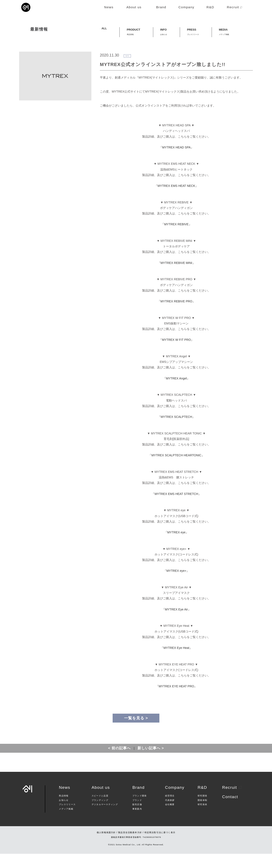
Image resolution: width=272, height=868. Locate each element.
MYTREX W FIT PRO (176, 354)
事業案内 (137, 823)
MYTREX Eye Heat (176, 662)
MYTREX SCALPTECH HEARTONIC (176, 470)
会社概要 (170, 819)
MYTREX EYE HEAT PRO (176, 701)
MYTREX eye (176, 547)
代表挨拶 (170, 814)
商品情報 (64, 810)
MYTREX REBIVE (176, 239)
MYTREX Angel (176, 393)
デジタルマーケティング (105, 819)
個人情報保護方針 (106, 847)
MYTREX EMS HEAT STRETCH (176, 508)
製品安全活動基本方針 (130, 847)
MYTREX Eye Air (176, 624)
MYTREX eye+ (176, 585)
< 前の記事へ (120, 762)
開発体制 (202, 814)
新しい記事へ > (151, 762)
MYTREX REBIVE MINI (176, 277)
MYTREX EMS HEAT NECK (176, 200)
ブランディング (100, 814)
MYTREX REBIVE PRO (176, 316)
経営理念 (170, 810)
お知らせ (64, 814)
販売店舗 (137, 819)
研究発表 (202, 819)
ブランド (137, 814)
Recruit (232, 802)
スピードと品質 (100, 810)
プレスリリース (67, 819)
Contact (230, 811)
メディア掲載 (66, 823)
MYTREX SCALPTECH (176, 431)
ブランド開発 (140, 810)
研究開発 (202, 810)
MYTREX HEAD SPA (176, 162)
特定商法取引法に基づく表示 (160, 847)
